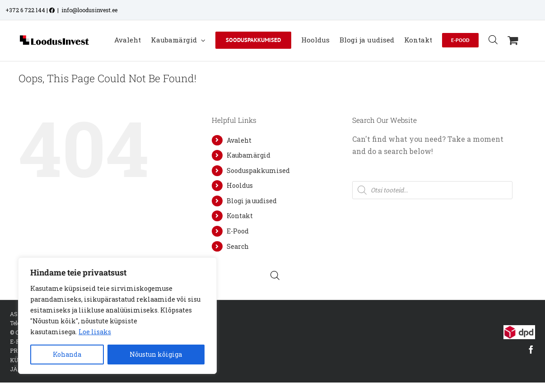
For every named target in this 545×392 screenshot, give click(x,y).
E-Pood (238, 231)
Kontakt (240, 216)
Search (238, 246)
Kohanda (67, 354)
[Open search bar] (493, 40)
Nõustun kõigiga (156, 354)
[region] (117, 316)
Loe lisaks (95, 332)
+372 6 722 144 (25, 10)
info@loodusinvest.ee (89, 10)
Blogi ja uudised (252, 201)
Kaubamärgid (249, 155)
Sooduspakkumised (258, 170)
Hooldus (240, 185)
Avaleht (239, 140)
